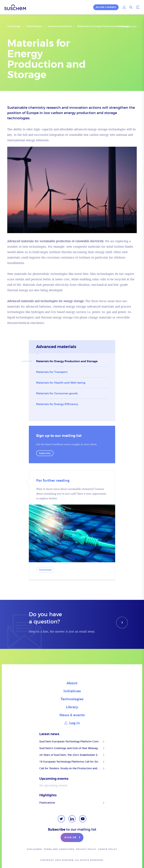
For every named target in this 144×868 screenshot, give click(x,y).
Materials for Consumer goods (57, 393)
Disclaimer (34, 849)
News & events (72, 715)
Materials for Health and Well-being (61, 383)
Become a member (106, 7)
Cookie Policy (108, 849)
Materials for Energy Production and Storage (67, 361)
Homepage (14, 26)
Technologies (34, 26)
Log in (72, 723)
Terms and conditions (59, 849)
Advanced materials (60, 26)
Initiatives (72, 691)
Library (72, 707)
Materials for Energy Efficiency (57, 404)
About (72, 683)
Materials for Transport (52, 372)
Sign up (73, 838)
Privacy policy (86, 849)
